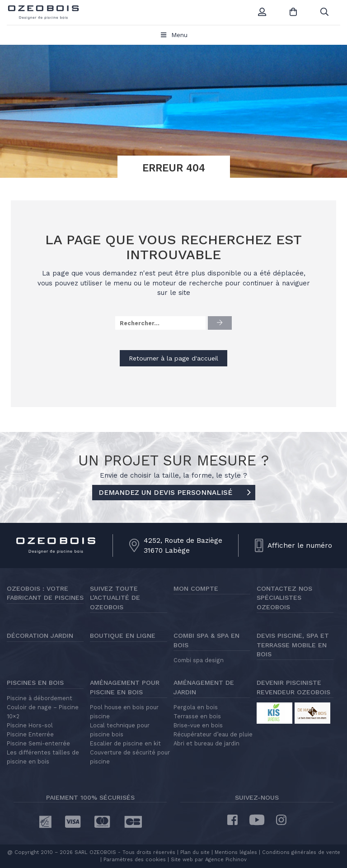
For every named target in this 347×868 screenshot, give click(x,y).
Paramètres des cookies (135, 860)
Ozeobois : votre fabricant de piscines (45, 593)
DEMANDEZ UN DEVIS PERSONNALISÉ (175, 493)
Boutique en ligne (123, 636)
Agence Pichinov (226, 860)
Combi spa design (199, 660)
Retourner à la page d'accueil (173, 358)
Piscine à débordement (40, 698)
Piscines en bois (35, 683)
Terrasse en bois (197, 716)
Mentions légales (236, 852)
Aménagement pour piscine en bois (125, 687)
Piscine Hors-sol (30, 725)
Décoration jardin (40, 636)
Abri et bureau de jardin (206, 743)
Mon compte (196, 588)
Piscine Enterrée (30, 734)
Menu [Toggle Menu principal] (174, 35)
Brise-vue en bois (198, 725)
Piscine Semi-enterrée (38, 743)
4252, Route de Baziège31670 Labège (183, 545)
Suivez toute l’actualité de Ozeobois (115, 598)
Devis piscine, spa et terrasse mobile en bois (293, 645)
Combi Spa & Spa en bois (206, 640)
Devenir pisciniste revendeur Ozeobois (293, 687)
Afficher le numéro (300, 545)
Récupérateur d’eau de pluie (213, 734)
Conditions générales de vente (301, 852)
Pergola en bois (196, 707)
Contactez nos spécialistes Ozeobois (284, 598)
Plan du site (194, 852)
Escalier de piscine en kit (125, 743)
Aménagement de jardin (204, 687)
